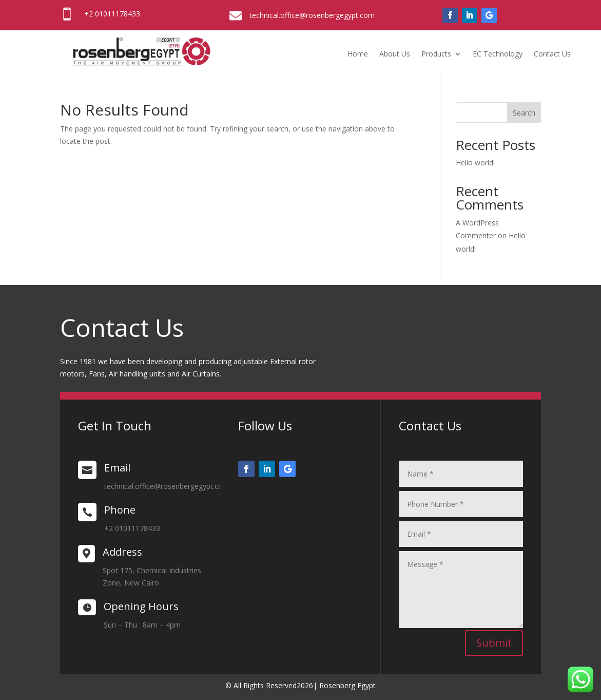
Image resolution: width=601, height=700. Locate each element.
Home (358, 54)
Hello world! (475, 163)
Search (524, 113)
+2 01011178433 (112, 14)
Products (436, 54)
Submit (494, 643)
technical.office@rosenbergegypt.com (312, 15)
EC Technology (498, 54)
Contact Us (552, 54)
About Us (395, 54)
